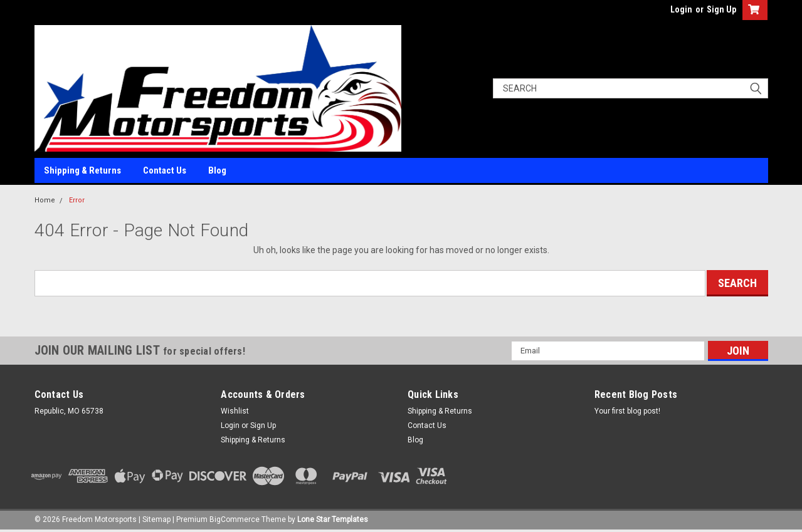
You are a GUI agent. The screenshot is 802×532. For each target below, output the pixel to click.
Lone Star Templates (333, 519)
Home (45, 200)
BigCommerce (235, 519)
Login (681, 9)
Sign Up (721, 9)
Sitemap (156, 519)
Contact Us (165, 170)
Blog (217, 170)
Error (77, 200)
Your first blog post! (627, 411)
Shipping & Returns (82, 170)
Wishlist (235, 411)
